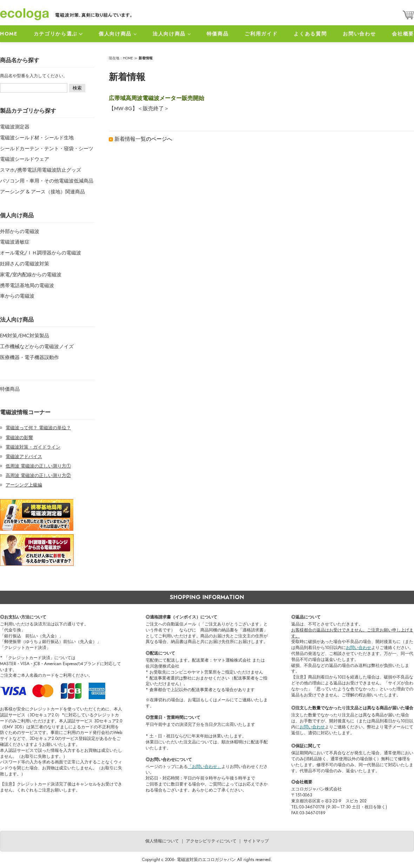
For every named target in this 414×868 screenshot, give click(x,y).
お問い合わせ (359, 34)
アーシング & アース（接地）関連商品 (42, 192)
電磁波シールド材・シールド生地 (37, 138)
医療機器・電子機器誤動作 (29, 357)
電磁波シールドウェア (25, 159)
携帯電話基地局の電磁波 (27, 285)
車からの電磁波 (17, 296)
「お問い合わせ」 (205, 767)
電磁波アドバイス (24, 456)
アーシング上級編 (24, 485)
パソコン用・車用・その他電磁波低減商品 (47, 181)
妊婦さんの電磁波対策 (25, 264)
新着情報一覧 (130, 139)
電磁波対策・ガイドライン (33, 447)
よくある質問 (310, 34)
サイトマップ (256, 841)
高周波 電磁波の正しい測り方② (38, 475)
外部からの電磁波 (20, 231)
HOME (9, 34)
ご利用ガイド (261, 34)
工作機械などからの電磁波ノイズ (37, 346)
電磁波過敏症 (15, 242)
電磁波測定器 (15, 127)
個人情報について (162, 841)
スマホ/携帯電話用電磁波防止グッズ (41, 170)
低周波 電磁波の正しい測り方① (38, 466)
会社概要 (403, 34)
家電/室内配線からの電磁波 (31, 274)
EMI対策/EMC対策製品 (25, 336)
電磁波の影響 (19, 438)
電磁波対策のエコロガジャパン (206, 860)
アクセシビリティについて (211, 841)
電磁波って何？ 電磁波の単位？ (38, 428)
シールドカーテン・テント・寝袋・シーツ (47, 148)
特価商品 (218, 34)
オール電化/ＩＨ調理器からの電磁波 (41, 253)
